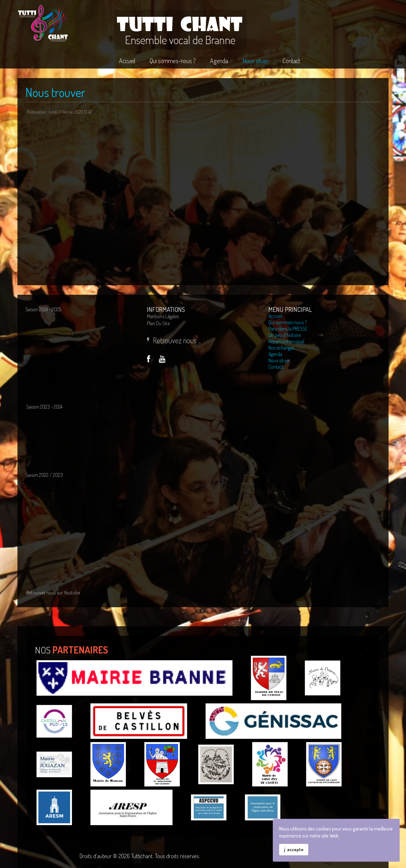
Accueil (275, 316)
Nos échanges (281, 348)
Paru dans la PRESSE (288, 329)
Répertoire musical (286, 341)
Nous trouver (55, 92)
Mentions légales (163, 316)
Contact (276, 367)
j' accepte (294, 849)
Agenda (275, 354)
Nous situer (279, 360)
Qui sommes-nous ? (288, 322)
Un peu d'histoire (285, 335)
